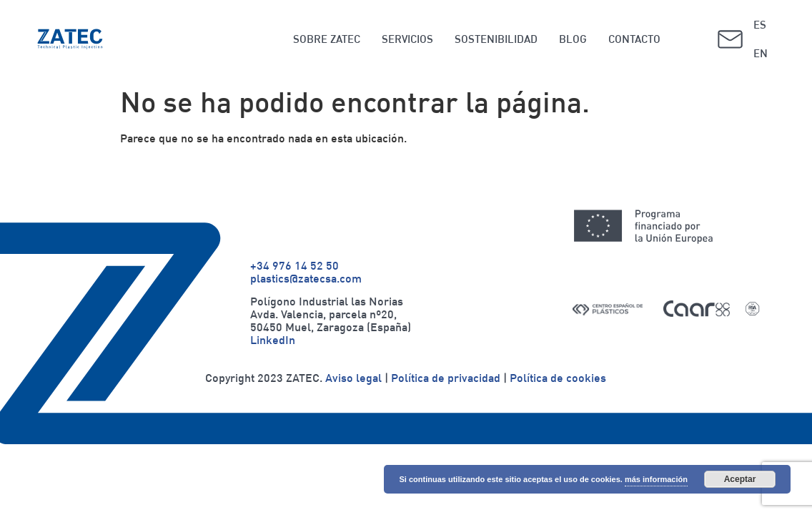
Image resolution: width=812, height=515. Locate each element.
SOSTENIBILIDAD (496, 39)
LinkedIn (273, 340)
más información (656, 479)
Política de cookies (558, 378)
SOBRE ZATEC (327, 39)
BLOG (573, 39)
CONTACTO (634, 39)
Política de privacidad (446, 378)
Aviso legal (353, 378)
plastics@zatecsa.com (306, 278)
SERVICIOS (407, 39)
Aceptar (740, 479)
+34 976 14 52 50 (294, 265)
